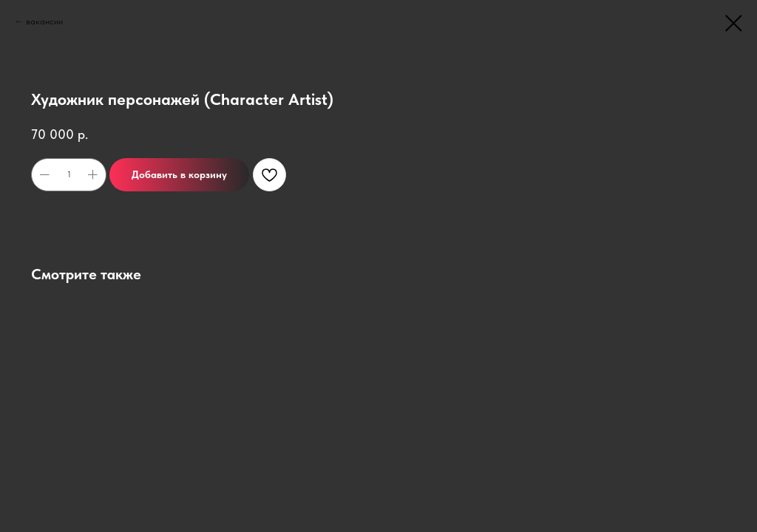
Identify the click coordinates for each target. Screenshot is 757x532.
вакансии (44, 21)
